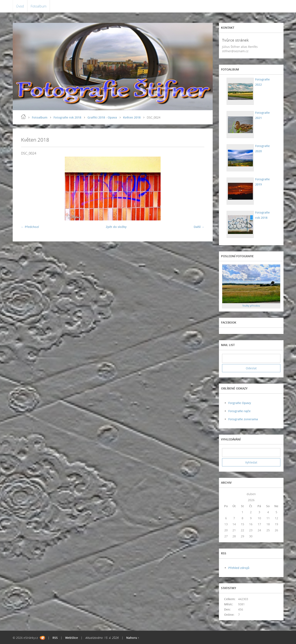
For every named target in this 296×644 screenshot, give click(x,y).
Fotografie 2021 (262, 115)
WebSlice (72, 638)
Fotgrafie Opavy (240, 403)
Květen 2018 (132, 117)
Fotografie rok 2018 (67, 117)
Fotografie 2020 (262, 148)
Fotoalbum (39, 6)
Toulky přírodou (251, 306)
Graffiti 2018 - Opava (102, 117)
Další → (199, 227)
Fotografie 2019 (262, 182)
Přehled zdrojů (239, 568)
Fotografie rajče (239, 411)
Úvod (20, 6)
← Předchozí (30, 227)
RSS (55, 638)
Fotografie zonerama (243, 419)
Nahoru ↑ (133, 638)
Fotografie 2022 (262, 82)
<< (226, 494)
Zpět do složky (116, 227)
